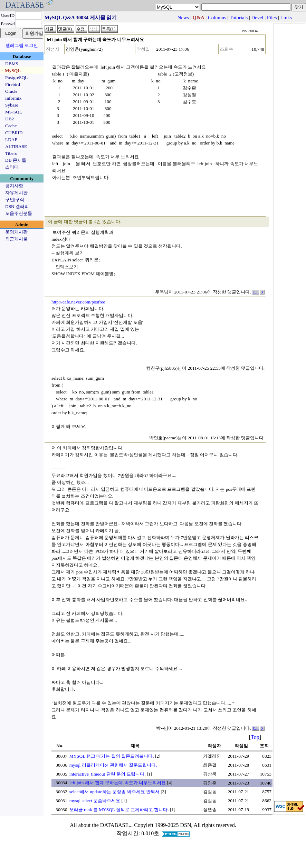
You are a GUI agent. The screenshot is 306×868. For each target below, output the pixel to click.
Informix (13, 98)
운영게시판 (16, 232)
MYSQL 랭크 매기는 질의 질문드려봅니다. (112, 756)
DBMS (12, 64)
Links (286, 18)
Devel (257, 18)
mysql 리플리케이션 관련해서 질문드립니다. (113, 765)
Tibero (11, 153)
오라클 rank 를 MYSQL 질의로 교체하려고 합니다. (119, 810)
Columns (217, 18)
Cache (11, 126)
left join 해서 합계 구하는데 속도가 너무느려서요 (118, 783)
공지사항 (14, 186)
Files (272, 18)
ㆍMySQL (11, 71)
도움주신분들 (19, 213)
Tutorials (239, 18)
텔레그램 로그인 (22, 45)
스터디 (12, 167)
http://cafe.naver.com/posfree (78, 302)
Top (255, 737)
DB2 (9, 119)
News (183, 18)
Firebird (13, 84)
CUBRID (14, 133)
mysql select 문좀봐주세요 (95, 801)
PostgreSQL (16, 77)
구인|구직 (15, 199)
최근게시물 (16, 239)
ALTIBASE (16, 146)
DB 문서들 (16, 160)
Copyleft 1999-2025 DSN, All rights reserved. (185, 825)
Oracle (11, 91)
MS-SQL (14, 112)
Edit (256, 292)
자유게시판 (16, 193)
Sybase (12, 105)
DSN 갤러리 (17, 206)
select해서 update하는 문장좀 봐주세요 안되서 (114, 792)
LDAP (11, 139)
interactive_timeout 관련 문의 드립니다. (108, 774)
